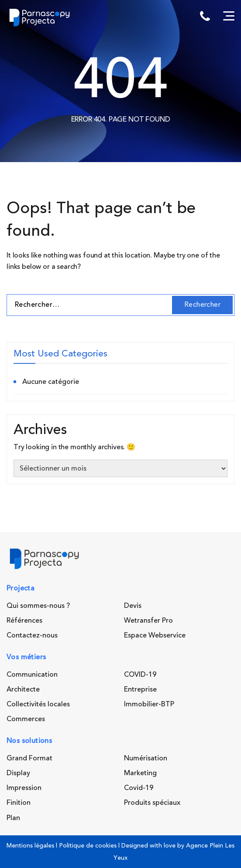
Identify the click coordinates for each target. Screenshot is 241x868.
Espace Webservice (155, 635)
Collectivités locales (38, 704)
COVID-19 (140, 675)
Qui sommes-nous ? (38, 606)
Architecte (23, 689)
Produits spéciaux (152, 803)
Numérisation (146, 758)
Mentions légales (30, 846)
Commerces (26, 719)
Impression (24, 788)
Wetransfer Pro (148, 620)
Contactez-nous (32, 635)
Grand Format (29, 758)
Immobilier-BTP (149, 704)
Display (18, 773)
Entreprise (140, 689)
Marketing (140, 773)
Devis (133, 606)
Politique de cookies (88, 846)
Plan (13, 818)
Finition (19, 803)
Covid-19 (139, 788)
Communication (32, 675)
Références (24, 620)
